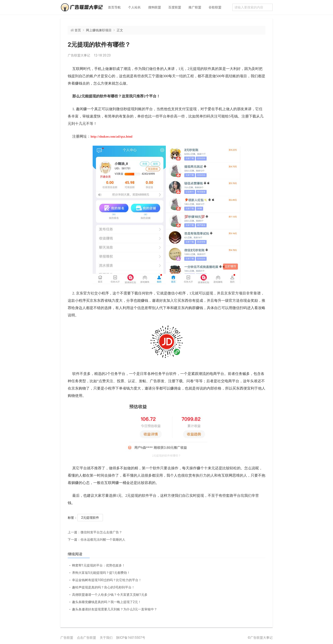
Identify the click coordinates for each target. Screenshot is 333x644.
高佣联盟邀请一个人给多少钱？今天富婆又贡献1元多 (110, 595)
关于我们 (106, 638)
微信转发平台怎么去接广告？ (95, 532)
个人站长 (134, 7)
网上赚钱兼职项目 (99, 30)
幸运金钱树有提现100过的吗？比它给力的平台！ (107, 580)
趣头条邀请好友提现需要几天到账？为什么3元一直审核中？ (115, 609)
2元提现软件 (90, 518)
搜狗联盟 (155, 7)
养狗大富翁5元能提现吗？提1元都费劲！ (101, 573)
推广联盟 (195, 7)
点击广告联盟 (86, 638)
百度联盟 (175, 7)
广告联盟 (67, 638)
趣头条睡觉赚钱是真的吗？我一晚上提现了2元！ (107, 602)
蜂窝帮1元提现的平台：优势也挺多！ (99, 565)
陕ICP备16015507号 (131, 638)
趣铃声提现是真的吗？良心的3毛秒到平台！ (103, 587)
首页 (78, 30)
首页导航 (114, 7)
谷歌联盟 (215, 7)
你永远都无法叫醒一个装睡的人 (97, 540)
